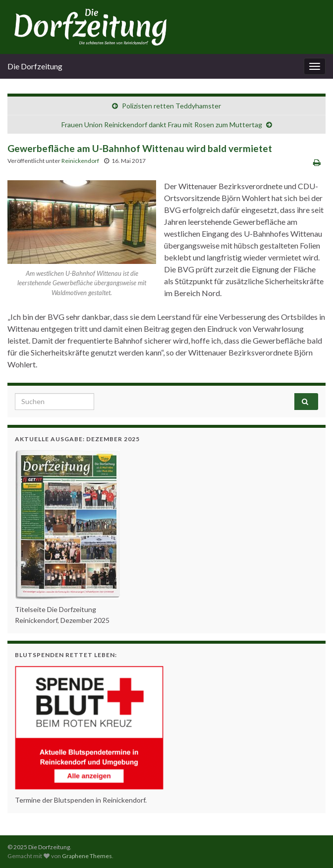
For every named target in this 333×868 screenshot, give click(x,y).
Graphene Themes (87, 856)
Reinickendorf (80, 161)
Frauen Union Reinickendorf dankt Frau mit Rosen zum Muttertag (162, 125)
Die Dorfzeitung (35, 66)
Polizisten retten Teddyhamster (171, 106)
